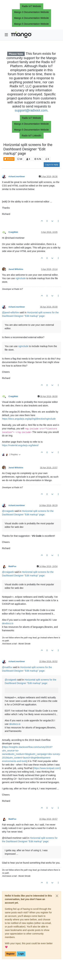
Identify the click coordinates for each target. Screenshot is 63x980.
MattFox (12, 566)
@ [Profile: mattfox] (7, 667)
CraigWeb (13, 232)
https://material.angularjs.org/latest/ (20, 445)
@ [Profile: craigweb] (8, 511)
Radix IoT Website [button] (32, 6)
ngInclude (21, 278)
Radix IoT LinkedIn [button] (31, 136)
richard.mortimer (17, 177)
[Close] (57, 896)
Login (21, 954)
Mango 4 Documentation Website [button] (32, 18)
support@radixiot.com (31, 110)
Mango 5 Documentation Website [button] (32, 24)
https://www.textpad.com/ (47, 768)
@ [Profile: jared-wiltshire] (10, 312)
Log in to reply (52, 165)
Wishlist (9, 159)
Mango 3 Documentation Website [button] (32, 12)
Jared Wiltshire (16, 269)
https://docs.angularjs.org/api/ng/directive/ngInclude (29, 419)
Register (10, 954)
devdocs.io (8, 623)
